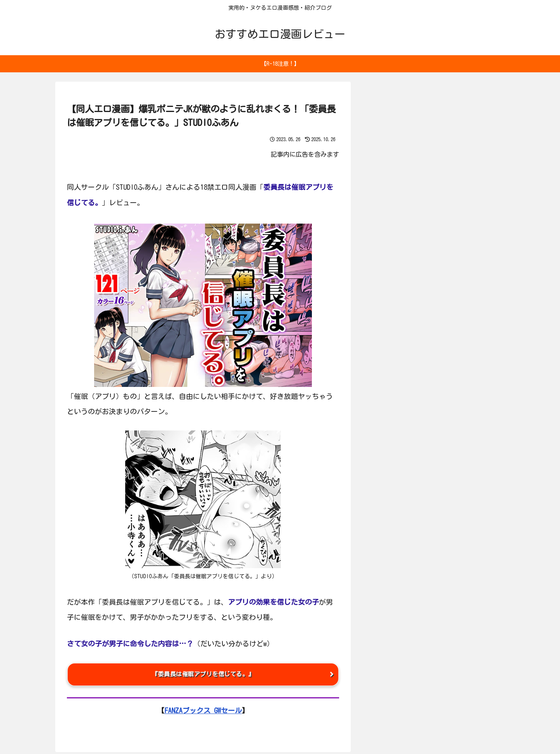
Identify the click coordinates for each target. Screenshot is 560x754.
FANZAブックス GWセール (203, 712)
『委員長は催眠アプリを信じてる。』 (203, 675)
